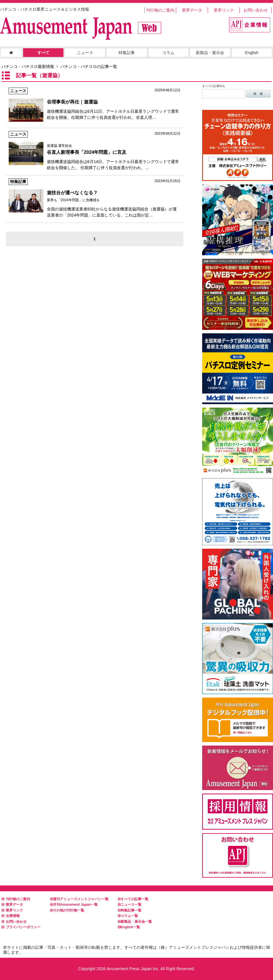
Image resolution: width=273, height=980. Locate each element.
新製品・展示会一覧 (135, 922)
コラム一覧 (128, 916)
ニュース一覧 (130, 905)
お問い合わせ (256, 10)
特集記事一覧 (130, 910)
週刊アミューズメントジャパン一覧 (79, 899)
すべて (43, 53)
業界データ (192, 10)
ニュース (85, 53)
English (252, 53)
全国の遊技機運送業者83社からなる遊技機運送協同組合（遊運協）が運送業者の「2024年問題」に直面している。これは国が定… (95, 198)
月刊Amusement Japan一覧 (74, 905)
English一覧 (129, 927)
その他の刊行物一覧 (67, 910)
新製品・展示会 (210, 53)
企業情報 (11, 916)
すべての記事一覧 (133, 899)
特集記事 (127, 53)
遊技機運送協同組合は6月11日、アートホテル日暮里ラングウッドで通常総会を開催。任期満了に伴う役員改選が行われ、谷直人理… (95, 104)
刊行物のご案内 (160, 10)
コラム (168, 53)
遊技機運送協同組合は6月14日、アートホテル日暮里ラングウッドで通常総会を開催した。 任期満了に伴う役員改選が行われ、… (95, 150)
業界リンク (224, 10)
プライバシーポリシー (21, 927)
